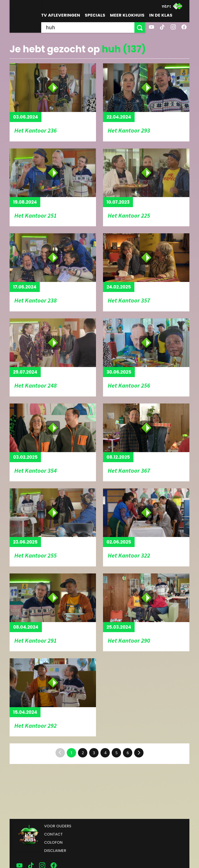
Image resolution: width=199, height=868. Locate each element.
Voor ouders (58, 826)
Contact (53, 834)
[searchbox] (88, 27)
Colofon (53, 842)
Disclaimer (55, 851)
